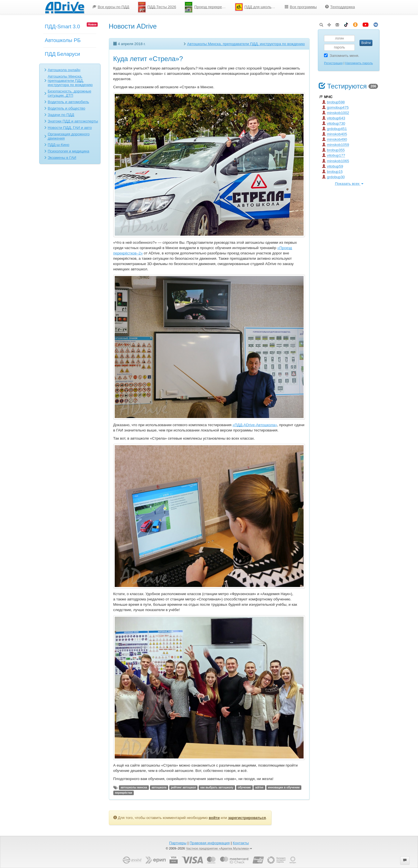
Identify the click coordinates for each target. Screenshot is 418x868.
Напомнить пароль (359, 63)
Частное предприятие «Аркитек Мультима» (219, 848)
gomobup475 (335, 107)
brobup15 (332, 172)
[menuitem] (111, 7)
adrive (259, 787)
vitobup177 (334, 155)
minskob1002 (336, 113)
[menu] (224, 7)
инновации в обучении (284, 787)
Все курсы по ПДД (111, 7)
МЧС (326, 97)
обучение (244, 787)
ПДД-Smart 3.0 (62, 26)
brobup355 (334, 150)
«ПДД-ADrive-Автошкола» (255, 425)
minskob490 (335, 139)
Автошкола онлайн (64, 70)
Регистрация (333, 63)
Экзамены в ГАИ (62, 158)
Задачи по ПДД (61, 115)
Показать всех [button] (349, 184)
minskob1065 (336, 161)
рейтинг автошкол (184, 787)
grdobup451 (334, 129)
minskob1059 (336, 145)
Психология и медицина (69, 151)
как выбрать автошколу (217, 787)
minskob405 (335, 134)
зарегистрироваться (247, 818)
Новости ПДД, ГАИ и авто (70, 128)
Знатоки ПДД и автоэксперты (73, 121)
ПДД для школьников (258, 7)
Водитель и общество (67, 108)
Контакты (241, 843)
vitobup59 (333, 166)
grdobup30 (334, 177)
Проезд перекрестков (207, 7)
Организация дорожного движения (69, 136)
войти (214, 818)
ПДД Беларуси (62, 54)
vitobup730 (334, 123)
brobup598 (334, 102)
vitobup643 (334, 118)
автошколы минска (134, 787)
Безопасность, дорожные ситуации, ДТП (70, 93)
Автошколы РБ (63, 40)
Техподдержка (340, 7)
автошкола (159, 787)
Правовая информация (209, 843)
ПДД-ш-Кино (59, 145)
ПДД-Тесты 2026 (157, 7)
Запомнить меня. (342, 56)
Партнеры (178, 843)
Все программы (301, 7)
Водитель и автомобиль (69, 102)
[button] (405, 860)
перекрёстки (124, 793)
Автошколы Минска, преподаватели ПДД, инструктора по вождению (70, 81)
